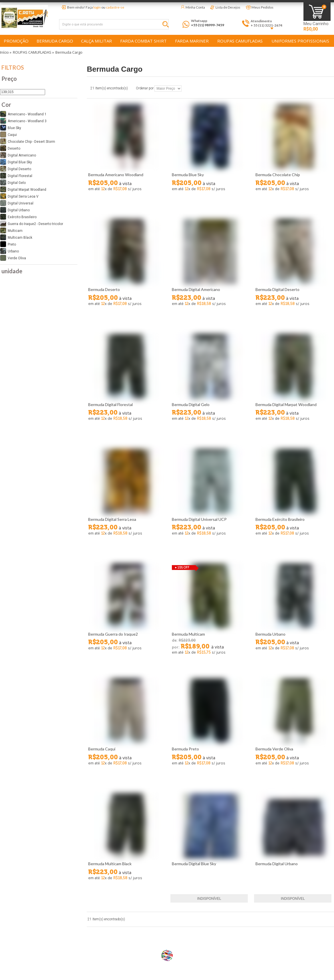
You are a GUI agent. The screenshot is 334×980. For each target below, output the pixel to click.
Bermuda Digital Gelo (191, 404)
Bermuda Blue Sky (188, 175)
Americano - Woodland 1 (23, 114)
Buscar (167, 25)
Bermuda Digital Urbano (277, 864)
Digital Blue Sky (16, 162)
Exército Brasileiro (18, 217)
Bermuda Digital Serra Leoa (112, 519)
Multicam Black (16, 237)
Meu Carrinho (316, 24)
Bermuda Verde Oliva (274, 749)
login (97, 7)
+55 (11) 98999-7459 (208, 25)
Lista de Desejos (228, 7)
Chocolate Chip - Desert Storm (28, 141)
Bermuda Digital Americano (196, 289)
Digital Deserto (16, 169)
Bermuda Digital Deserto (277, 289)
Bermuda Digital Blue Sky (194, 864)
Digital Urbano (15, 210)
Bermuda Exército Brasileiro (280, 519)
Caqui (8, 134)
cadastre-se (115, 7)
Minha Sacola (317, 12)
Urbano (9, 251)
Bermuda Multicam (188, 634)
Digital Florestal (16, 176)
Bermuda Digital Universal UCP (199, 519)
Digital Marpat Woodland (23, 189)
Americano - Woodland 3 (23, 121)
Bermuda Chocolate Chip (278, 175)
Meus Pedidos (262, 7)
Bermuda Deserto (104, 289)
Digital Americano (18, 155)
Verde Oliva (13, 258)
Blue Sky (11, 128)
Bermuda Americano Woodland (116, 175)
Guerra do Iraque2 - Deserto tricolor (32, 224)
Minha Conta (195, 7)
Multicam (11, 230)
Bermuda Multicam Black (110, 864)
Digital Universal (17, 203)
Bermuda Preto (185, 749)
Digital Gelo (13, 182)
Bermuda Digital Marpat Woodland (286, 404)
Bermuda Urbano (270, 634)
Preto (8, 244)
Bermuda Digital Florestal (110, 404)
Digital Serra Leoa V (19, 196)
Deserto (10, 148)
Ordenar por (145, 89)
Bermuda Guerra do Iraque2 (113, 634)
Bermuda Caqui (102, 749)
